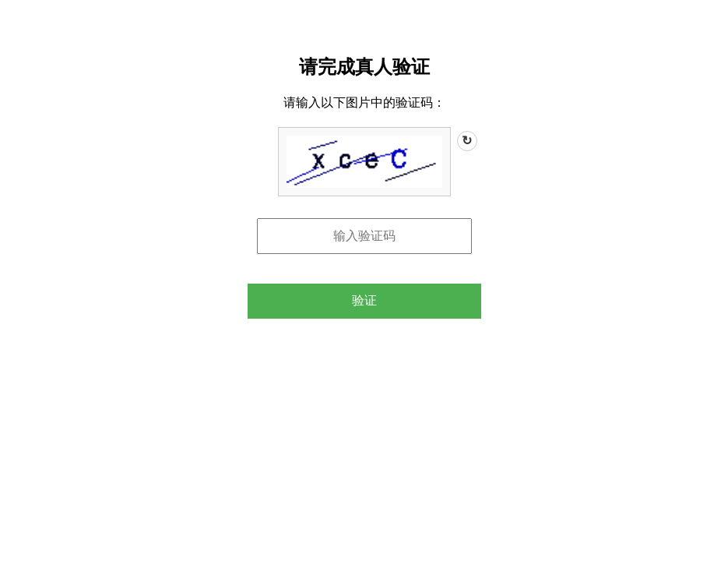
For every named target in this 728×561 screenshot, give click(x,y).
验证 (364, 300)
